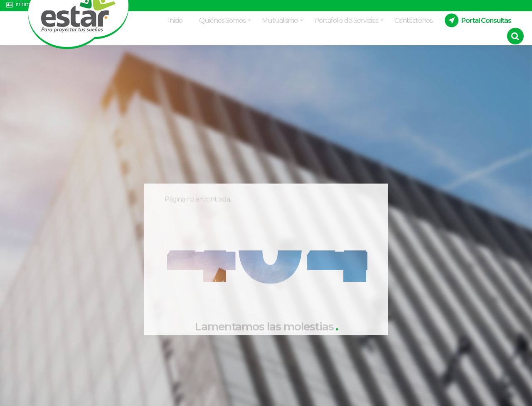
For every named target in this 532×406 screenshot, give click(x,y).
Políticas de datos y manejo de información (221, 7)
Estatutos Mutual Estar (325, 7)
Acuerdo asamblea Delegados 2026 (421, 7)
